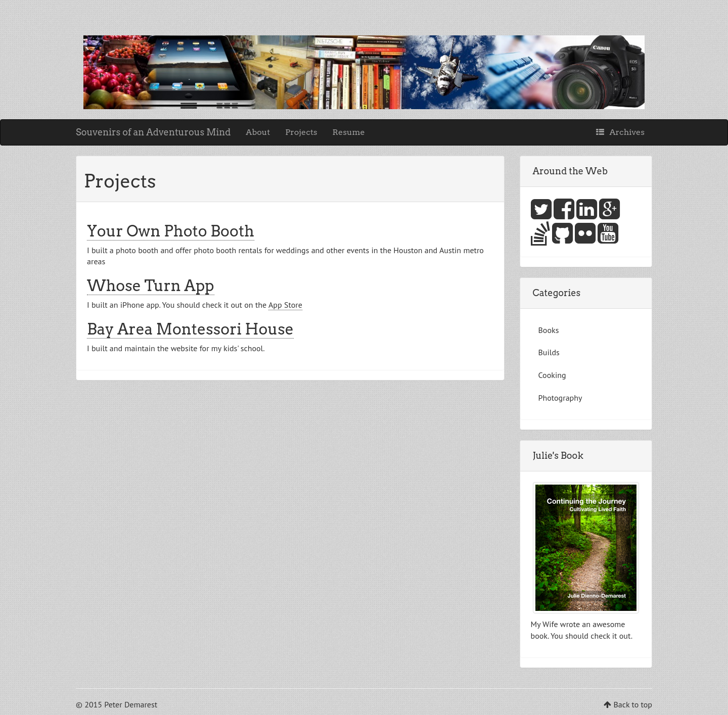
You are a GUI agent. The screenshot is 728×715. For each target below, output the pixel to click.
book (539, 636)
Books (549, 330)
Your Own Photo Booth (171, 231)
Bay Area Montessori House (190, 329)
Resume (349, 132)
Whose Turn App (151, 285)
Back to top (633, 704)
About (258, 132)
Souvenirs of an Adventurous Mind (153, 132)
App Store (285, 305)
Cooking (552, 375)
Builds (549, 352)
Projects (301, 132)
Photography (560, 398)
